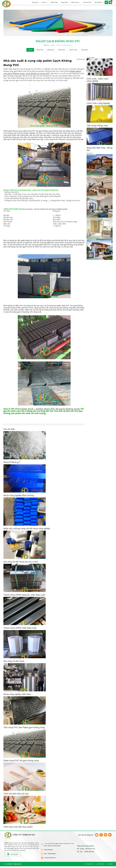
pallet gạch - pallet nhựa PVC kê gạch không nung (50, 409)
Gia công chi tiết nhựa (14, 661)
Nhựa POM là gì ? (12, 462)
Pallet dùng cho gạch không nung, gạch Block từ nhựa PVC (42, 72)
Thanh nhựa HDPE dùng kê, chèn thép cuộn (24, 595)
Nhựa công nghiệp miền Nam (17, 694)
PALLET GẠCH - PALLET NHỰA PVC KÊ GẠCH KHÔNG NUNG (45, 209)
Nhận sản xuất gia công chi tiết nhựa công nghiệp (27, 528)
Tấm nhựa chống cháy (97, 126)
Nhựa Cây (51, 50)
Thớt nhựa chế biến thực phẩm (18, 827)
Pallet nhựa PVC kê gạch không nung (21, 761)
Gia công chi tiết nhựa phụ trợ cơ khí (21, 562)
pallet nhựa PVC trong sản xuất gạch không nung (58, 245)
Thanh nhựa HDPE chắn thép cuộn (20, 628)
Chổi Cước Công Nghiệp (98, 103)
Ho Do (53, 45)
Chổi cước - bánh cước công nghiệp (98, 80)
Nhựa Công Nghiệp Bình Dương (19, 495)
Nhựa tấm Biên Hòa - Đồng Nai (99, 149)
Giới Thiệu (101, 864)
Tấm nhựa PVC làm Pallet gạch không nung (24, 727)
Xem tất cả (90, 153)
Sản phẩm (85, 50)
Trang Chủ (90, 864)
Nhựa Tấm (40, 50)
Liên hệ (110, 864)
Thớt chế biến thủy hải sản (16, 794)
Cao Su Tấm (73, 50)
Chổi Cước (62, 50)
